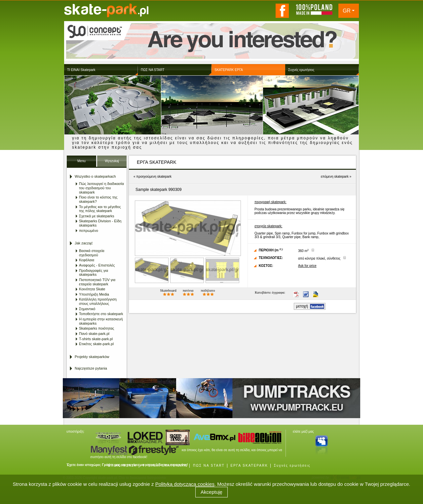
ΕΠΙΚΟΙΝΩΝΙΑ (122, 466)
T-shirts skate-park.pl (96, 339)
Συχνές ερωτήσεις (292, 466)
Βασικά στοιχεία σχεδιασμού (92, 253)
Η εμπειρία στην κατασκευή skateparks (101, 321)
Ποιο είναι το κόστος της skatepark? (98, 199)
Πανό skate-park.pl (94, 334)
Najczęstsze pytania (91, 368)
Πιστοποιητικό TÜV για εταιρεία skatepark (97, 282)
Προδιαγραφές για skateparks (94, 273)
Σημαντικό (87, 309)
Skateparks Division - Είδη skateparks (100, 223)
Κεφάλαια (87, 260)
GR (347, 11)
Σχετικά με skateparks (97, 216)
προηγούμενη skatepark (154, 177)
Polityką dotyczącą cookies (185, 484)
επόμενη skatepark (335, 177)
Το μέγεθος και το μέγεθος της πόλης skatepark (100, 209)
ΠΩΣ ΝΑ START (209, 466)
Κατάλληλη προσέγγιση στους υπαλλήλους (98, 301)
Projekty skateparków (92, 357)
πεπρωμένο (89, 231)
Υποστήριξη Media (94, 294)
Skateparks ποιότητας (96, 328)
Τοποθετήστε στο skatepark (101, 314)
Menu (81, 161)
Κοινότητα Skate (92, 289)
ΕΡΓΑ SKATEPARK (249, 466)
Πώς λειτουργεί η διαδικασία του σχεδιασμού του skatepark (101, 188)
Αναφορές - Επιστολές (97, 265)
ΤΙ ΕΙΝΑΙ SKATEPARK (165, 466)
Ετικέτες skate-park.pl (96, 344)
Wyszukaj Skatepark (112, 163)
